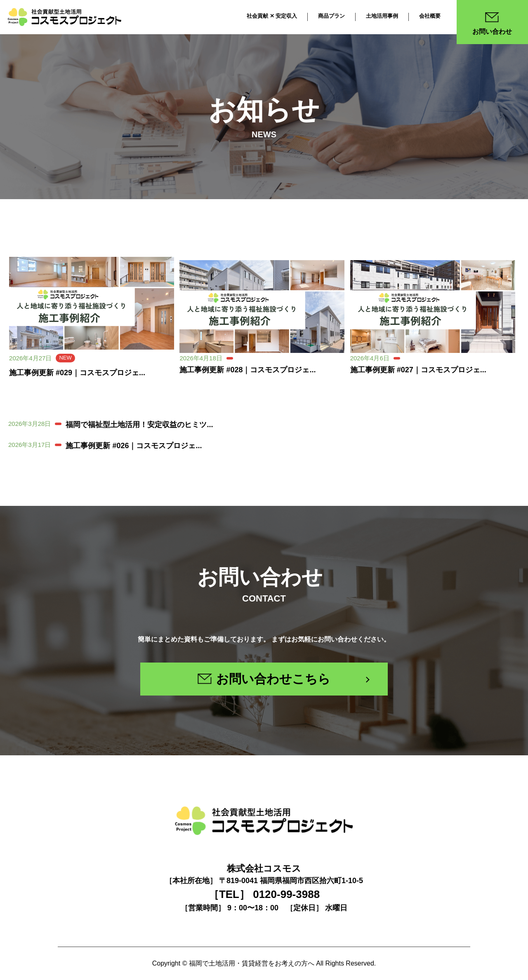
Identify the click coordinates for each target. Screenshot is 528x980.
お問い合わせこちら (264, 679)
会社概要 (430, 16)
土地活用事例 (382, 16)
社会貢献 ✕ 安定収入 (272, 16)
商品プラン (331, 16)
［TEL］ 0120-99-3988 (264, 894)
